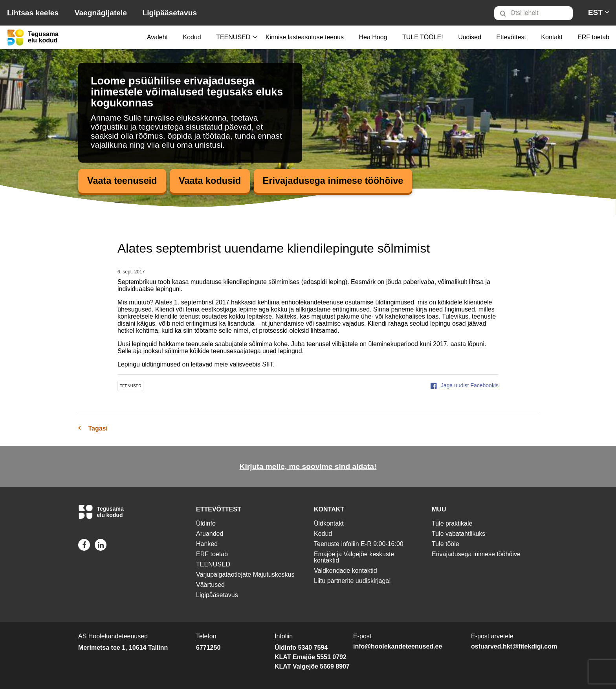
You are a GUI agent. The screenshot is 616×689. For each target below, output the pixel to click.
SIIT (268, 365)
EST (595, 12)
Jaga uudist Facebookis (465, 386)
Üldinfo (206, 523)
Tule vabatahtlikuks (458, 534)
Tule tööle (445, 544)
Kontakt (552, 37)
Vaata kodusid (212, 181)
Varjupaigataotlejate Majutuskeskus (245, 574)
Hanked (207, 544)
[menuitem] (537, 13)
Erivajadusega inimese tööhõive (337, 181)
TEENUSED (233, 37)
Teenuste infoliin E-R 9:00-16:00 (359, 544)
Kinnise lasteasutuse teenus (305, 37)
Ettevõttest (511, 37)
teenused (130, 386)
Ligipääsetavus (170, 13)
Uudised (470, 37)
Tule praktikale (452, 523)
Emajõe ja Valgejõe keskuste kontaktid (354, 557)
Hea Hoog (373, 37)
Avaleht (157, 37)
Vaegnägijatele (101, 13)
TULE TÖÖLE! (423, 37)
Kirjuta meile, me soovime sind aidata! (308, 467)
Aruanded (210, 534)
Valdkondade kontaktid (346, 571)
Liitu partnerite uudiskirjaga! (352, 581)
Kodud (192, 37)
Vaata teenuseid (123, 181)
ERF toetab (593, 37)
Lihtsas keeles (33, 13)
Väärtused (210, 585)
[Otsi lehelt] (533, 13)
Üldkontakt (329, 523)
